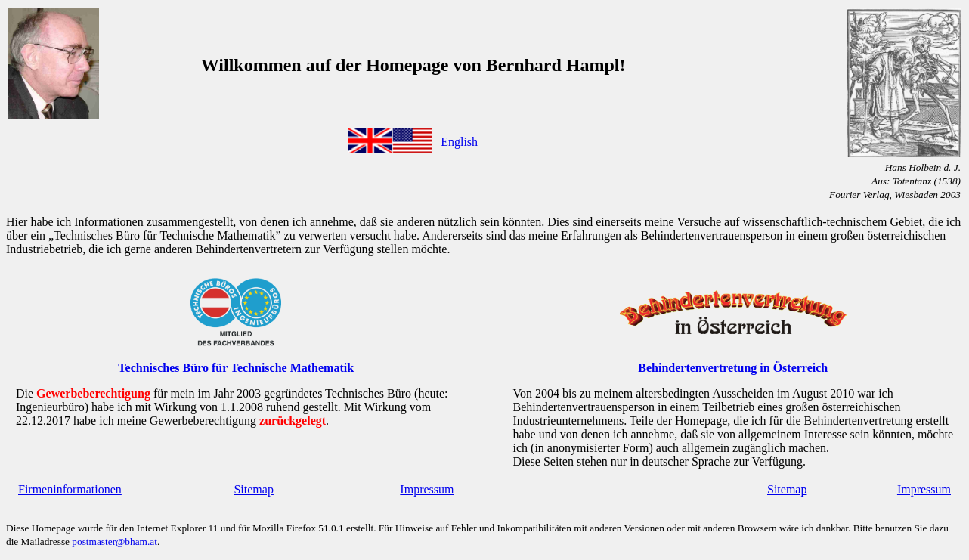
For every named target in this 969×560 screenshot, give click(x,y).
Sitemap (253, 489)
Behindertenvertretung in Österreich (733, 368)
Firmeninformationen (70, 489)
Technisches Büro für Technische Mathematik (236, 368)
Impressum (427, 489)
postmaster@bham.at (115, 541)
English (459, 142)
